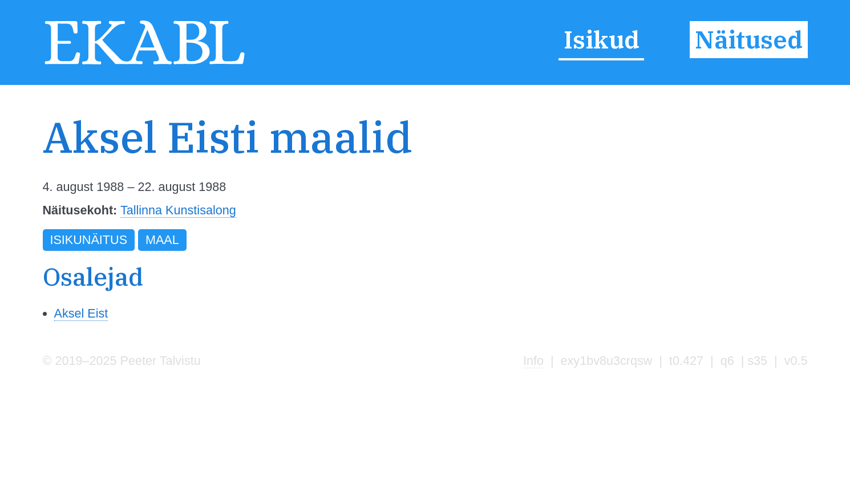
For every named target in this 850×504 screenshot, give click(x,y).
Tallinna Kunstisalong (178, 210)
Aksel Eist (81, 313)
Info (533, 361)
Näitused (749, 40)
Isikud (602, 40)
